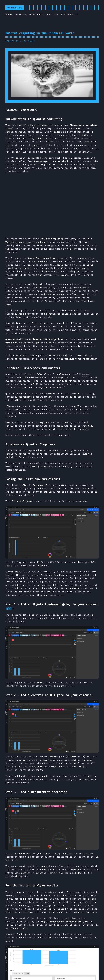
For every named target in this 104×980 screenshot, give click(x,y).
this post (45, 359)
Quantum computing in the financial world (40, 33)
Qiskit (9, 457)
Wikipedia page (15, 242)
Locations (21, 14)
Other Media (37, 14)
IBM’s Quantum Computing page (41, 125)
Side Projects (69, 14)
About (9, 14)
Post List (52, 14)
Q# (51, 454)
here (33, 110)
